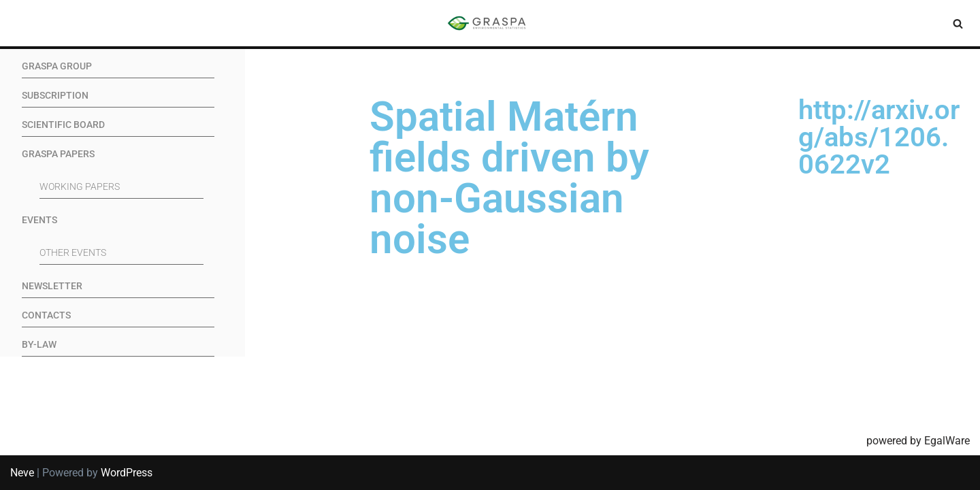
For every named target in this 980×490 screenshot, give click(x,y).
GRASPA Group (57, 66)
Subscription (55, 96)
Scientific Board (63, 125)
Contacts (46, 315)
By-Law (39, 345)
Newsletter (52, 286)
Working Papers (80, 187)
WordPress (127, 473)
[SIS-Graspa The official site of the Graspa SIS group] (490, 23)
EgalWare (947, 441)
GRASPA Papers (58, 154)
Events (39, 220)
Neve (22, 473)
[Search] (958, 23)
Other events (73, 253)
